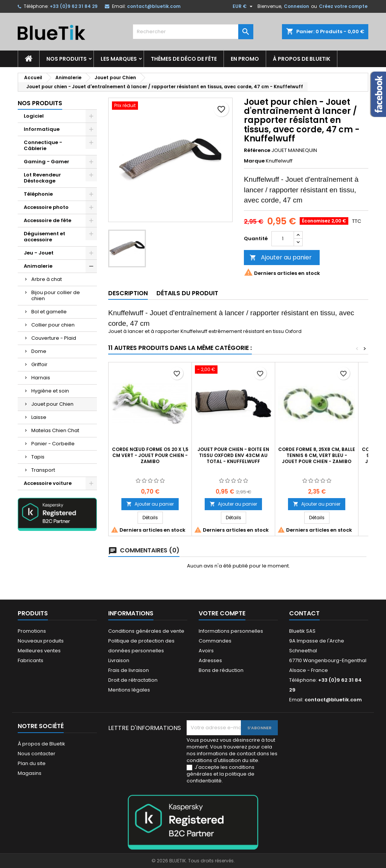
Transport (43, 470)
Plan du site (32, 763)
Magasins (30, 773)
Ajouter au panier (281, 257)
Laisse (39, 417)
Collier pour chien (53, 325)
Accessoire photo (46, 207)
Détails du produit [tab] (187, 293)
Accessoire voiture (48, 483)
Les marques (119, 59)
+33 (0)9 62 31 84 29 (74, 6)
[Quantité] (283, 239)
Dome (39, 351)
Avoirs (206, 651)
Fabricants (31, 660)
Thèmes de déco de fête (184, 59)
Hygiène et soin (50, 391)
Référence (257, 150)
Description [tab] (128, 293)
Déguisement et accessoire (44, 237)
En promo (245, 59)
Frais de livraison (129, 670)
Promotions (32, 631)
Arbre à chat (47, 279)
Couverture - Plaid (54, 338)
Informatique (42, 129)
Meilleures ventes (39, 651)
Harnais (41, 378)
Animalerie (38, 266)
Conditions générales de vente (146, 631)
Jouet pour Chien (52, 404)
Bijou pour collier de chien (56, 295)
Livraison (119, 660)
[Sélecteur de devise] (244, 6)
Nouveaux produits (41, 641)
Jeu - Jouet (39, 253)
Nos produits (67, 59)
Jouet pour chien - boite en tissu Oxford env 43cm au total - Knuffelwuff (233, 455)
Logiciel (34, 116)
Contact (304, 613)
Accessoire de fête (47, 220)
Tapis (38, 457)
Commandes (215, 641)
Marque (254, 161)
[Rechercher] (193, 32)
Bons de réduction (221, 670)
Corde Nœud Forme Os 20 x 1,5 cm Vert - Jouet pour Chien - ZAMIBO (150, 455)
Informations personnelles (231, 631)
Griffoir (39, 364)
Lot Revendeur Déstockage (42, 178)
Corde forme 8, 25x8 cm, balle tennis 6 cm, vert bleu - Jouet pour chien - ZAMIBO (317, 455)
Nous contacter (37, 754)
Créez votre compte (343, 6)
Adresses (210, 660)
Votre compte (222, 613)
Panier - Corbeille (53, 444)
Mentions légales (129, 690)
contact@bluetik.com (154, 6)
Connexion (296, 6)
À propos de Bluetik (302, 59)
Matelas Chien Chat (55, 430)
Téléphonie (38, 194)
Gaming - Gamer (47, 162)
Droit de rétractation (133, 680)
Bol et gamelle (49, 312)
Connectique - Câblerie (43, 145)
